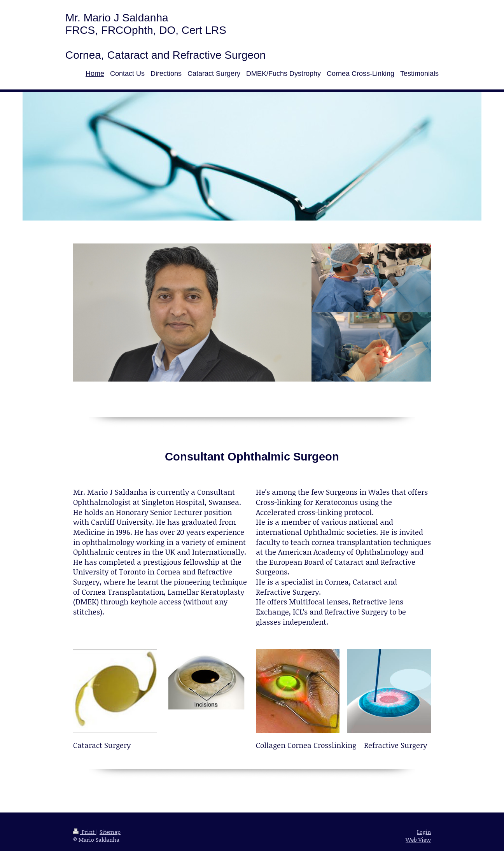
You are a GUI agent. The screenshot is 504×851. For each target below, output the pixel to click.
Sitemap (110, 832)
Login (424, 832)
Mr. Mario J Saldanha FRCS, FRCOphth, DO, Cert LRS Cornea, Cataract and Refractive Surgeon (165, 36)
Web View (418, 840)
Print (85, 832)
